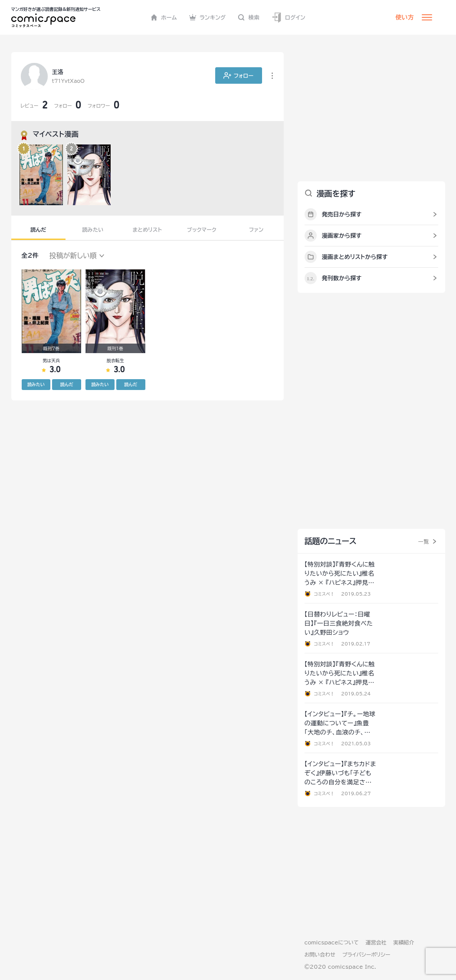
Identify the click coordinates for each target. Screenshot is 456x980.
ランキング (208, 17)
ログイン (289, 18)
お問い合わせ (320, 954)
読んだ (38, 229)
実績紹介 (404, 942)
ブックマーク (202, 229)
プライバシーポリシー (366, 954)
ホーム (164, 17)
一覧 (424, 541)
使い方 (405, 17)
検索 (249, 17)
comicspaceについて (332, 942)
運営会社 (376, 942)
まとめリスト (148, 229)
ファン (256, 229)
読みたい (93, 229)
